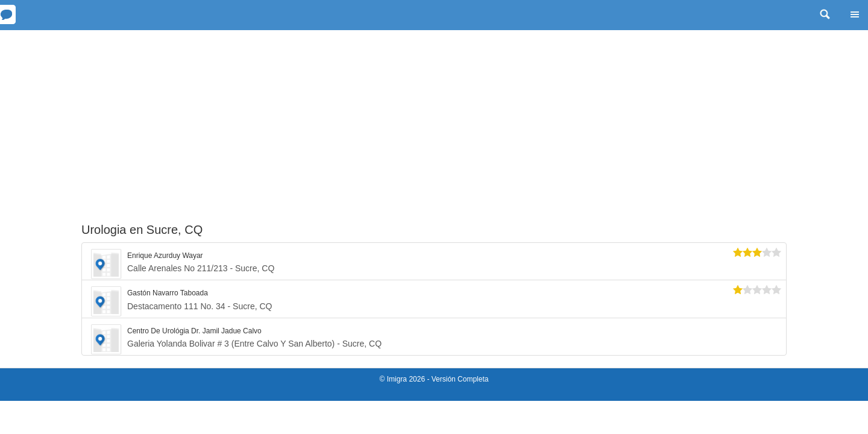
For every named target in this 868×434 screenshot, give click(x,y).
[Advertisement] (434, 121)
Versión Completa (460, 379)
